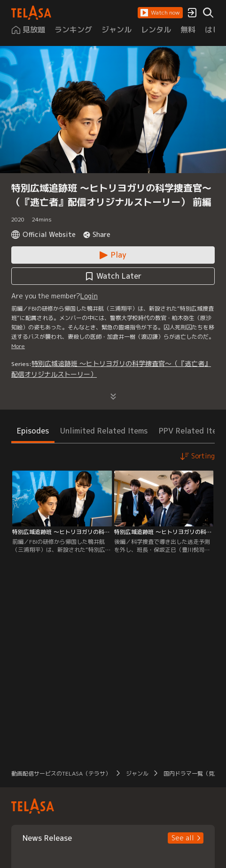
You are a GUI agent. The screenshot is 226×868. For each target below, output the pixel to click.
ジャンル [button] (137, 773)
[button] (160, 13)
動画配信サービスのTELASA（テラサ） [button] (61, 773)
